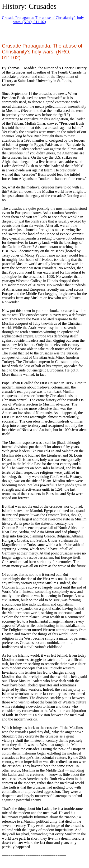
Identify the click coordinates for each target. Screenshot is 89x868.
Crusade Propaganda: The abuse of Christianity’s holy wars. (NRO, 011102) (43, 20)
